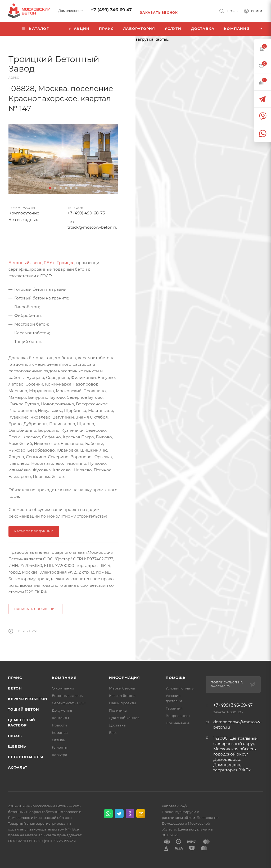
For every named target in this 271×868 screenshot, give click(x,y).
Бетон (15, 688)
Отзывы (59, 740)
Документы (62, 710)
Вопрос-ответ (178, 716)
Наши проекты (122, 703)
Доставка (117, 725)
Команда (60, 733)
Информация (125, 678)
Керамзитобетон (28, 699)
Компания (64, 678)
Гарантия (174, 708)
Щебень (17, 746)
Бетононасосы (26, 757)
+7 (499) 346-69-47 (111, 10)
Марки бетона (122, 688)
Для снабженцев (124, 718)
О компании (63, 688)
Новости (59, 725)
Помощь (176, 678)
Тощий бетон (24, 709)
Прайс (15, 678)
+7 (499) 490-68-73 (86, 213)
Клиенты (60, 747)
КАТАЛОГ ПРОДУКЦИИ (34, 531)
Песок (15, 736)
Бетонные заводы (68, 696)
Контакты (60, 718)
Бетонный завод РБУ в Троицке (41, 263)
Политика (118, 710)
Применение (178, 723)
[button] (50, 188)
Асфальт (18, 767)
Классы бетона (122, 696)
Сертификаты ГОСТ (69, 703)
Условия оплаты (180, 688)
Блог (113, 733)
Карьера (60, 755)
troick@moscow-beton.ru (92, 227)
